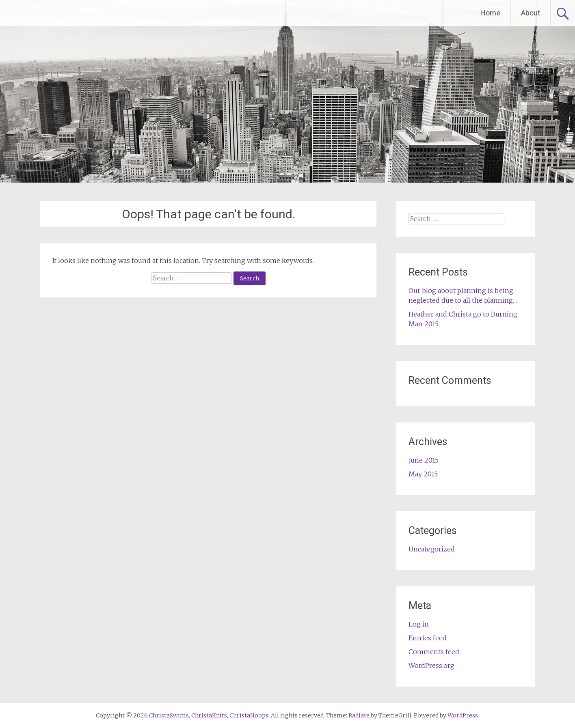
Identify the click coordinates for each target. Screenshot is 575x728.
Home (490, 13)
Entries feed (428, 638)
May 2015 (423, 474)
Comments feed (434, 652)
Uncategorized (432, 549)
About (531, 13)
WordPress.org (431, 666)
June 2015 (424, 460)
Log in (419, 624)
